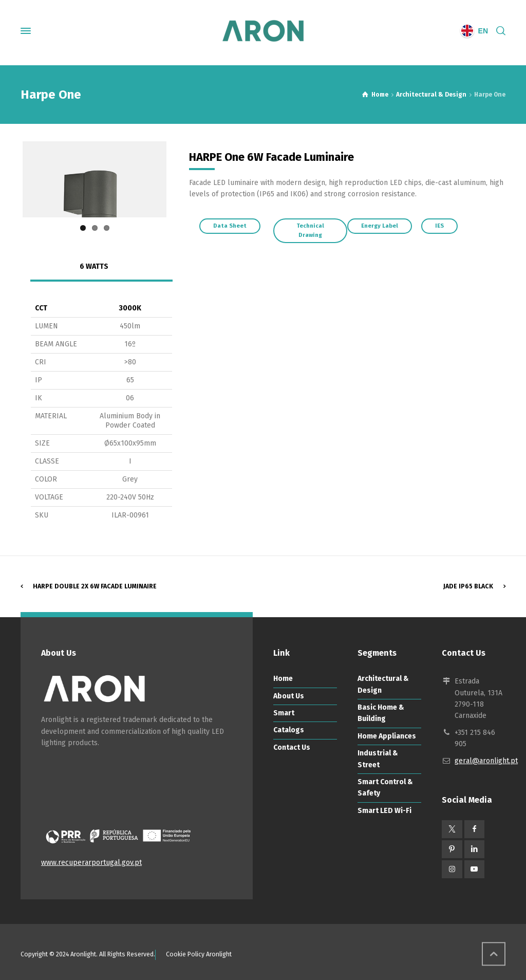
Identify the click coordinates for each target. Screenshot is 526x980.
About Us (289, 734)
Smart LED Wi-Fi (384, 849)
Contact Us (292, 785)
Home (283, 717)
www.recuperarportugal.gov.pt (91, 901)
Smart (284, 751)
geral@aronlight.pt (486, 799)
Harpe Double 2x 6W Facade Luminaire (95, 624)
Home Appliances (387, 774)
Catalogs (289, 768)
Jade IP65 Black (468, 624)
